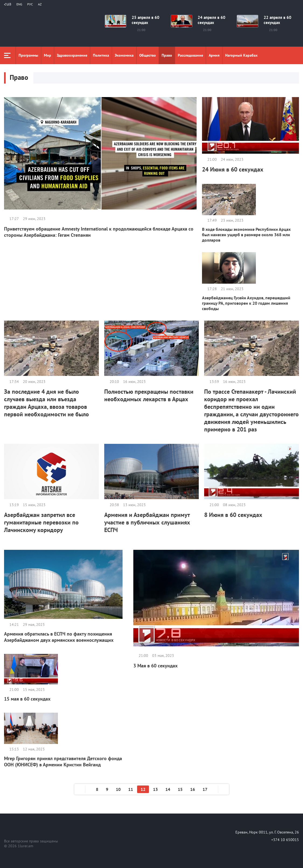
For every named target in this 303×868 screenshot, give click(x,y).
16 (193, 789)
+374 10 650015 (285, 840)
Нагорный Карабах (241, 55)
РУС (30, 4)
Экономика (124, 55)
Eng (19, 4)
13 (155, 789)
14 (168, 789)
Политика (101, 55)
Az (40, 4)
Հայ (8, 4)
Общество (148, 55)
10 (118, 789)
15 (180, 789)
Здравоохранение (72, 55)
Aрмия (214, 55)
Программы (28, 55)
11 (131, 789)
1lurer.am (25, 846)
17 (205, 789)
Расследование (190, 55)
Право (167, 55)
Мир (48, 55)
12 (143, 789)
